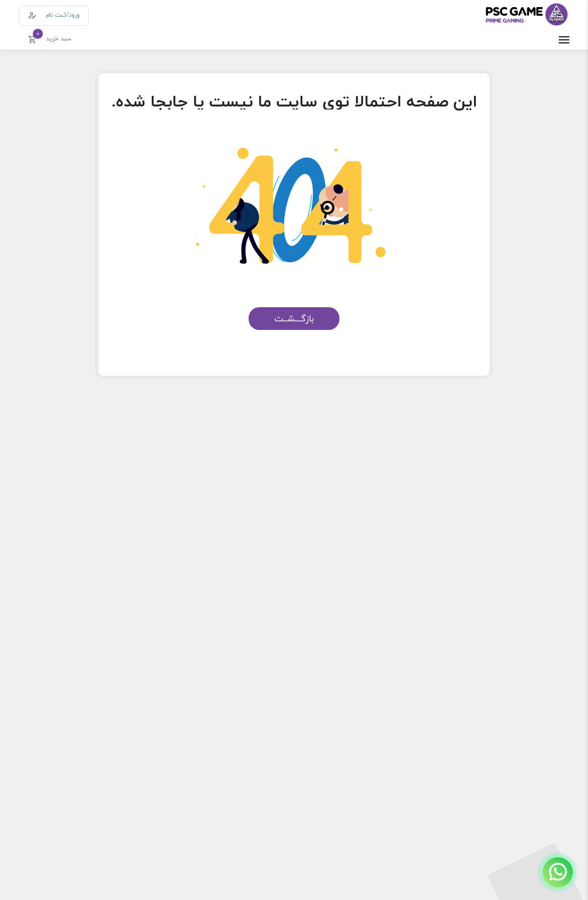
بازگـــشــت (294, 319)
